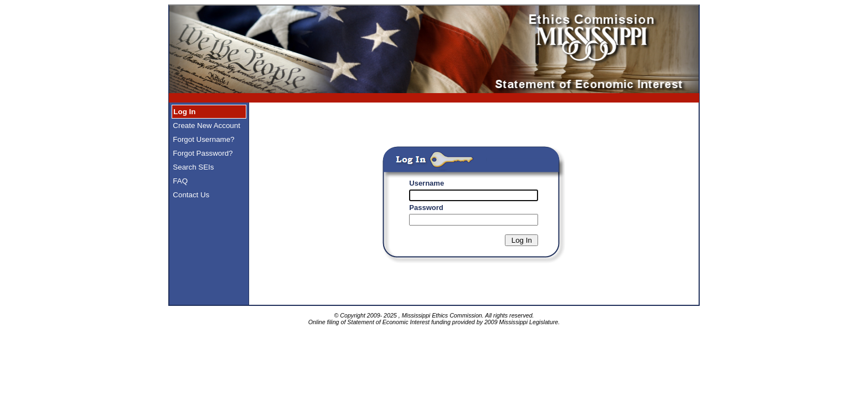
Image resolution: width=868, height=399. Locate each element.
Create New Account (206, 126)
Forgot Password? (202, 153)
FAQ (179, 181)
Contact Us (190, 195)
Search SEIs (193, 167)
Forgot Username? (203, 139)
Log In (184, 112)
